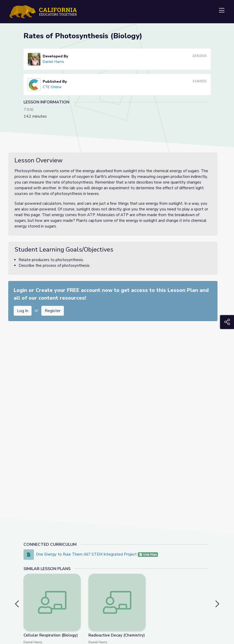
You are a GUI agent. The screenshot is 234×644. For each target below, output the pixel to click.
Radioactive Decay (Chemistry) (117, 635)
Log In (23, 311)
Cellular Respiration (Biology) (51, 635)
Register (53, 311)
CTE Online (52, 87)
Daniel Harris (53, 62)
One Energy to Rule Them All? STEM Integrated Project (87, 554)
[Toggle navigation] (222, 11)
